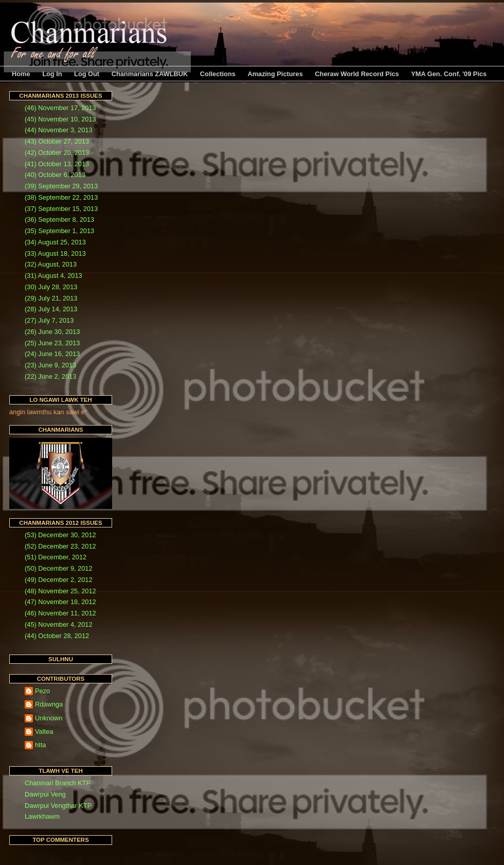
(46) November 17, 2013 (60, 108)
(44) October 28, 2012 (57, 636)
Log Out (87, 74)
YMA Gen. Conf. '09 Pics (449, 74)
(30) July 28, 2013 (51, 287)
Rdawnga (49, 704)
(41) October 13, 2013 (57, 164)
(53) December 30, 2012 (60, 535)
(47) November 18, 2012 (60, 602)
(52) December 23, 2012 (60, 546)
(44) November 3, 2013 (59, 130)
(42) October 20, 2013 (57, 153)
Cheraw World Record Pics (357, 74)
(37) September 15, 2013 (61, 209)
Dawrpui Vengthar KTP (58, 806)
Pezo (42, 691)
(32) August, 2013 (51, 264)
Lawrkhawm (42, 816)
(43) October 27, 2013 (57, 141)
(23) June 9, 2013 (50, 365)
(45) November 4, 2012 (59, 624)
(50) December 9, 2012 (59, 568)
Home (21, 74)
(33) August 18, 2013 (55, 253)
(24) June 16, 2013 (52, 354)
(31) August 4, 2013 (53, 276)
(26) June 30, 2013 (52, 332)
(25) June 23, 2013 (52, 343)
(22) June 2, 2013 (50, 376)
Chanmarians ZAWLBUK (150, 74)
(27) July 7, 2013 (49, 320)
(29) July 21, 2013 (51, 298)
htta (40, 745)
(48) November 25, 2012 (60, 591)
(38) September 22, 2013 (61, 197)
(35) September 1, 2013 (59, 231)
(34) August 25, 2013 (55, 242)
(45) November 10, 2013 (60, 119)
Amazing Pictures (275, 74)
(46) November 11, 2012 (60, 613)
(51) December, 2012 (56, 557)
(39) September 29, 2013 (61, 186)
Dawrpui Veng (45, 794)
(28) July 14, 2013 (51, 309)
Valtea (44, 731)
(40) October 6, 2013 (55, 175)
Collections (218, 74)
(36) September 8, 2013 (59, 219)
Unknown (49, 718)
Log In (52, 74)
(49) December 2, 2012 (59, 580)
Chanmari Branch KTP (58, 783)
